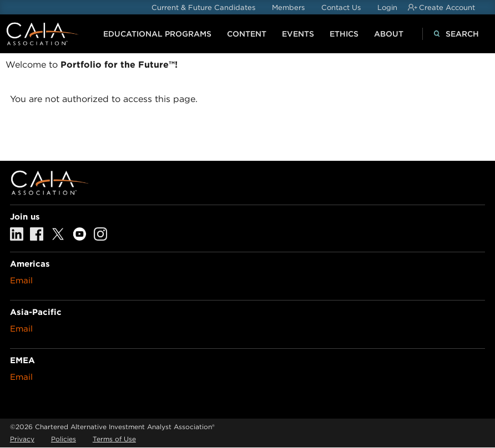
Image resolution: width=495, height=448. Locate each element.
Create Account (447, 7)
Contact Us (341, 7)
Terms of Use (114, 439)
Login (387, 7)
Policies (64, 439)
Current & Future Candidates (203, 7)
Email (21, 281)
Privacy (22, 439)
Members (288, 7)
